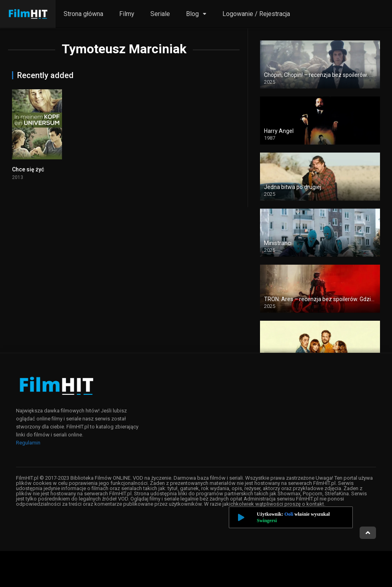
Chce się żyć (28, 169)
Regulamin (28, 443)
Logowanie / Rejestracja (256, 14)
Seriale (160, 14)
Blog (192, 14)
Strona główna (83, 14)
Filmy (127, 14)
